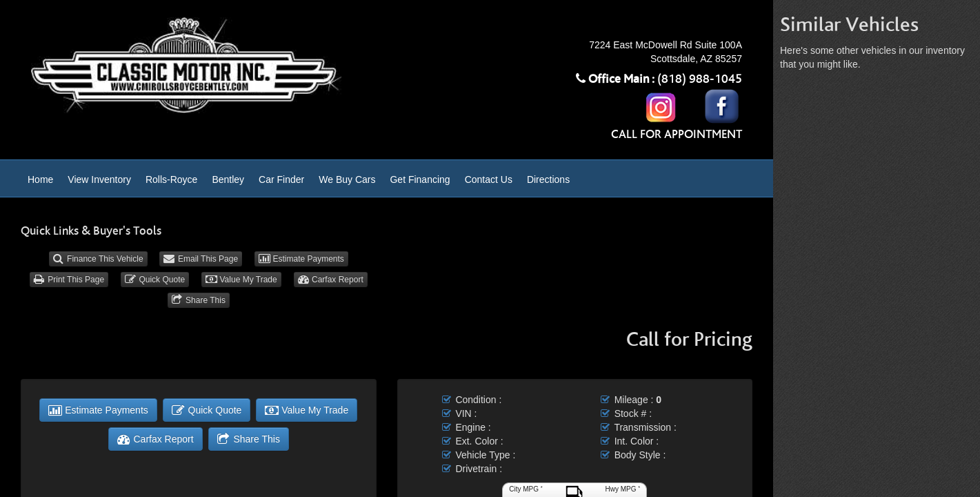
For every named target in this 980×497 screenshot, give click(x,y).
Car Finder (281, 179)
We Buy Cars (347, 179)
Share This (199, 300)
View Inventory (99, 179)
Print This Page (69, 280)
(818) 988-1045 (700, 79)
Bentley (228, 179)
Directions (548, 179)
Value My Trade (241, 280)
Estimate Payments (301, 259)
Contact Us (489, 179)
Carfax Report (331, 280)
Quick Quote (155, 280)
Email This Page (201, 259)
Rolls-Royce (171, 179)
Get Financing (420, 179)
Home (40, 179)
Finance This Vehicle (98, 259)
